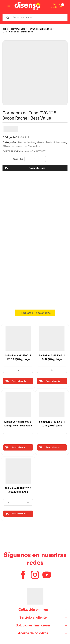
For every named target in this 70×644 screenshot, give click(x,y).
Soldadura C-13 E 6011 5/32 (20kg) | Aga (52, 357)
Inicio (5, 29)
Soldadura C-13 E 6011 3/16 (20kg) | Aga (52, 424)
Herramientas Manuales (40, 29)
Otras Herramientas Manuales (18, 32)
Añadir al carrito (37, 168)
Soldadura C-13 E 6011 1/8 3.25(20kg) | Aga (18, 357)
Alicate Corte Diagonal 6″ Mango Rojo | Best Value (18, 424)
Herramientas (18, 29)
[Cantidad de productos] (35, 159)
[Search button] (8, 18)
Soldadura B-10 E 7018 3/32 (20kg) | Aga (18, 490)
